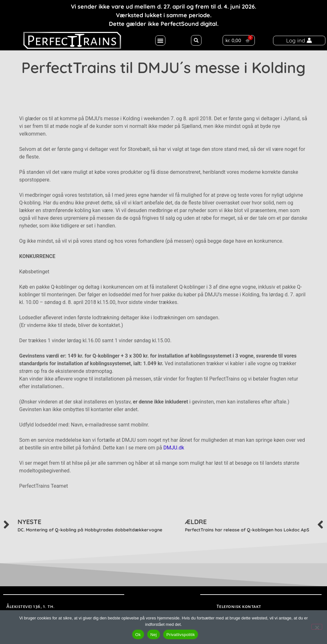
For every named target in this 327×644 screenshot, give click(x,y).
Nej (154, 635)
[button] (160, 41)
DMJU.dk (174, 448)
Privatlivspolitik (181, 635)
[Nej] (317, 627)
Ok (138, 635)
